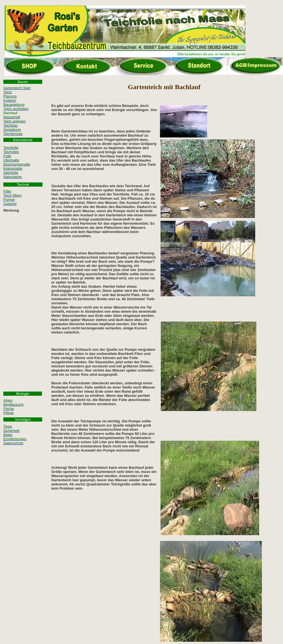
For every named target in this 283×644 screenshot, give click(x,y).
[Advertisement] (23, 298)
